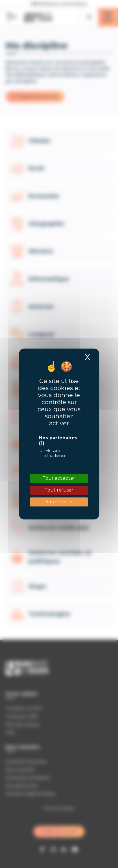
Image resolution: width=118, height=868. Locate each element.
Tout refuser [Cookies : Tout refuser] (59, 490)
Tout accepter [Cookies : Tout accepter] (59, 478)
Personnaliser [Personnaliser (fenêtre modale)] (59, 502)
